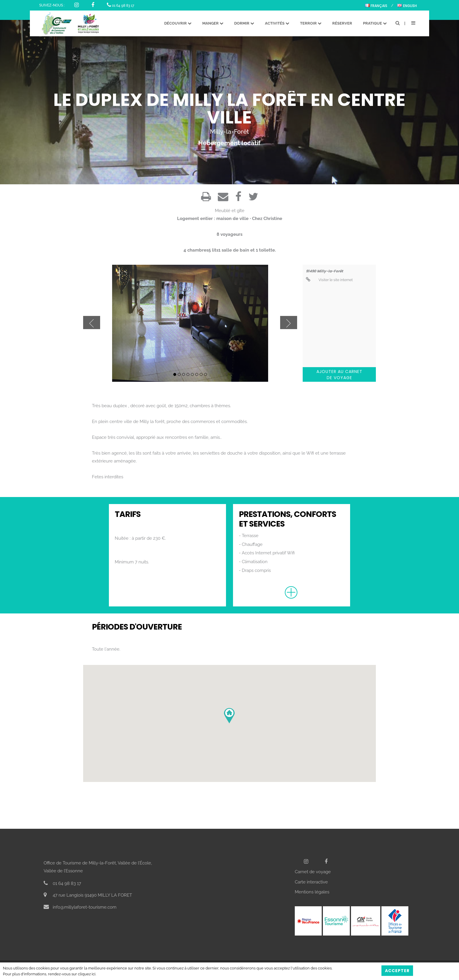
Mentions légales (312, 892)
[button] (229, 716)
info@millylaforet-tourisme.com (80, 907)
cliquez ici (87, 974)
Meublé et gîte (230, 211)
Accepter (397, 971)
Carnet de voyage (313, 872)
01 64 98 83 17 (120, 6)
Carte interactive (311, 882)
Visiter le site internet (329, 280)
